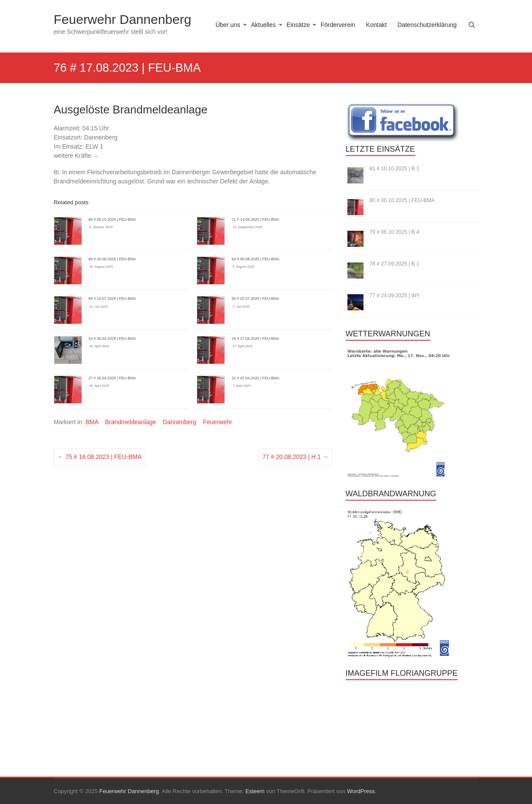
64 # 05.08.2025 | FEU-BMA (255, 259)
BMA (92, 422)
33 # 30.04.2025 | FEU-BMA (112, 339)
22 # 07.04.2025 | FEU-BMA (255, 378)
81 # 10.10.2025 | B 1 (395, 169)
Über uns (228, 25)
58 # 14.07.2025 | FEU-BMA (112, 299)
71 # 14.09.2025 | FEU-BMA (255, 219)
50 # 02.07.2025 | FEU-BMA (255, 299)
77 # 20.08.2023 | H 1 (295, 457)
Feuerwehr (217, 422)
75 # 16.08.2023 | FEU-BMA (100, 457)
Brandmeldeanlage (131, 422)
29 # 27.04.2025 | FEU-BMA (255, 339)
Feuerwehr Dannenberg (123, 19)
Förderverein (338, 25)
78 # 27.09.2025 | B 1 (395, 264)
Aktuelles (263, 25)
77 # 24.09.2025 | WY (395, 296)
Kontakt (376, 25)
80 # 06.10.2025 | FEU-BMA (112, 219)
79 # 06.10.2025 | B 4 (395, 232)
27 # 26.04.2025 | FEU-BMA (112, 378)
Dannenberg (180, 422)
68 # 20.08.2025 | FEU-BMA (112, 259)
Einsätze (298, 25)
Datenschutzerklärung (427, 25)
